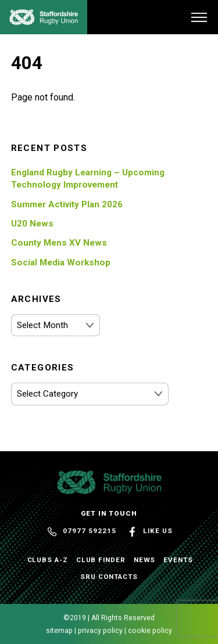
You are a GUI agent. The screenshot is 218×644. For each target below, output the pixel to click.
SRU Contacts (109, 577)
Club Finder (101, 560)
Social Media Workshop (61, 262)
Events (178, 560)
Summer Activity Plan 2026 (67, 204)
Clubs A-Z (48, 560)
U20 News (32, 224)
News (145, 560)
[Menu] (199, 17)
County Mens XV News (59, 243)
